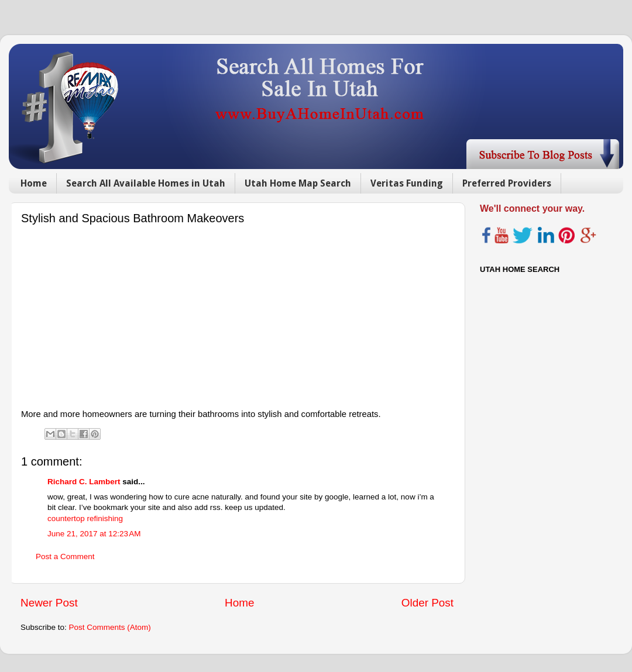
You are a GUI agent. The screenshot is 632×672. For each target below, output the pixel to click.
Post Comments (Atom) (110, 627)
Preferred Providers (507, 183)
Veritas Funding (407, 183)
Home (34, 183)
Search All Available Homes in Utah (146, 183)
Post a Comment (65, 556)
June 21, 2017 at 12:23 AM (94, 534)
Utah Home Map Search (298, 183)
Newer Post (49, 603)
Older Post (427, 603)
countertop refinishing (85, 518)
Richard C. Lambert (84, 482)
